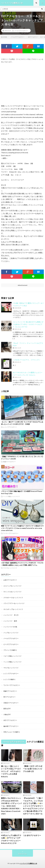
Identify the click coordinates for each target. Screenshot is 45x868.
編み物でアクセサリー (11, 726)
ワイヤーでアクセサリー (11, 533)
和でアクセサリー (9, 697)
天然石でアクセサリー (11, 703)
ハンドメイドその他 (10, 627)
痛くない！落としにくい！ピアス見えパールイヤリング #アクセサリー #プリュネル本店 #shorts (11, 771)
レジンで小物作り (9, 679)
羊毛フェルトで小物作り (12, 732)
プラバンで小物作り (10, 650)
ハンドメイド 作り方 (11, 615)
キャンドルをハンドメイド (12, 592)
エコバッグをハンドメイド (12, 586)
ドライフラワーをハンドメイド (14, 603)
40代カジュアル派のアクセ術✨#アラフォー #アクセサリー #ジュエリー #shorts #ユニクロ (11, 839)
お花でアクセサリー (10, 580)
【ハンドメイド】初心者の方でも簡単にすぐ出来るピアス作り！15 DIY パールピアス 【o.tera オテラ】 (28, 324)
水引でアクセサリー (10, 720)
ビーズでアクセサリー (11, 644)
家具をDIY (7, 709)
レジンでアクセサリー (10, 427)
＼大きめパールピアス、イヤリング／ (26, 360)
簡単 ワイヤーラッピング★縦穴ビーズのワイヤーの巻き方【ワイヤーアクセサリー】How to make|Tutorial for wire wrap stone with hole (22, 528)
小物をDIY (7, 714)
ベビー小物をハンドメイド (12, 656)
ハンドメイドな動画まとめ (28, 863)
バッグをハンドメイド (11, 633)
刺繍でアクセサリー (9, 462)
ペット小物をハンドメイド (11, 496)
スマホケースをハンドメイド (13, 598)
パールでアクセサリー (21, 31)
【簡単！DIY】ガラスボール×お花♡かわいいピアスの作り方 (33, 769)
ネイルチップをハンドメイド (13, 609)
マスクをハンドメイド (10, 568)
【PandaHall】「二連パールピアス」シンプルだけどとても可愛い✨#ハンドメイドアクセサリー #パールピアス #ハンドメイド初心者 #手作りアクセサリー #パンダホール (33, 806)
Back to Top (22, 854)
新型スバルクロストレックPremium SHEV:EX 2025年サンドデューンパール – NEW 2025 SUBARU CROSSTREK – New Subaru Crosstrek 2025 (11, 806)
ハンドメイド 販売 (10, 621)
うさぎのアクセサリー (32, 835)
